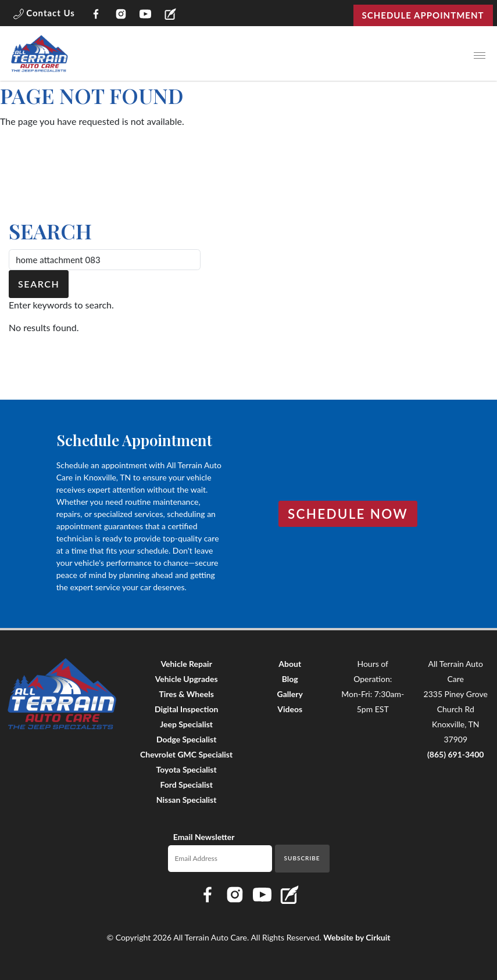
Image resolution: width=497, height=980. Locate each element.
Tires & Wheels (186, 694)
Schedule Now (348, 514)
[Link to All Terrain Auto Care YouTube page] (146, 15)
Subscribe (302, 858)
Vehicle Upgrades (187, 679)
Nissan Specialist (187, 800)
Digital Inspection (186, 709)
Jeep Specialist (186, 724)
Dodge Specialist (186, 739)
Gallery (290, 694)
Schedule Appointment (423, 15)
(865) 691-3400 (456, 754)
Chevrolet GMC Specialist (186, 754)
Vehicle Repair (186, 664)
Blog (290, 679)
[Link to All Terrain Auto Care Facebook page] (96, 15)
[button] (44, 15)
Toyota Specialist (187, 769)
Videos (290, 709)
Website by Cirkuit (357, 937)
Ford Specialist (186, 785)
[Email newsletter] (220, 859)
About (290, 664)
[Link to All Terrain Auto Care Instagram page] (121, 15)
